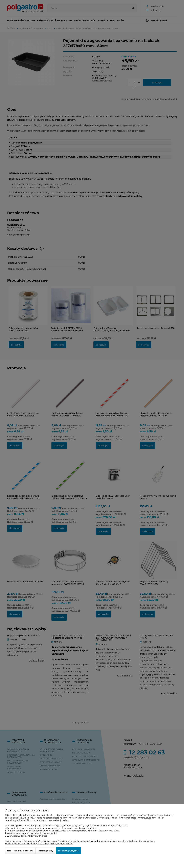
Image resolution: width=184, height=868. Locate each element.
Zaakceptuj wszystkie (68, 851)
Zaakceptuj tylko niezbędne (20, 851)
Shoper (22, 820)
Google (14, 820)
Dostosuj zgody (46, 851)
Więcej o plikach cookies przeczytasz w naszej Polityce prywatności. (39, 844)
